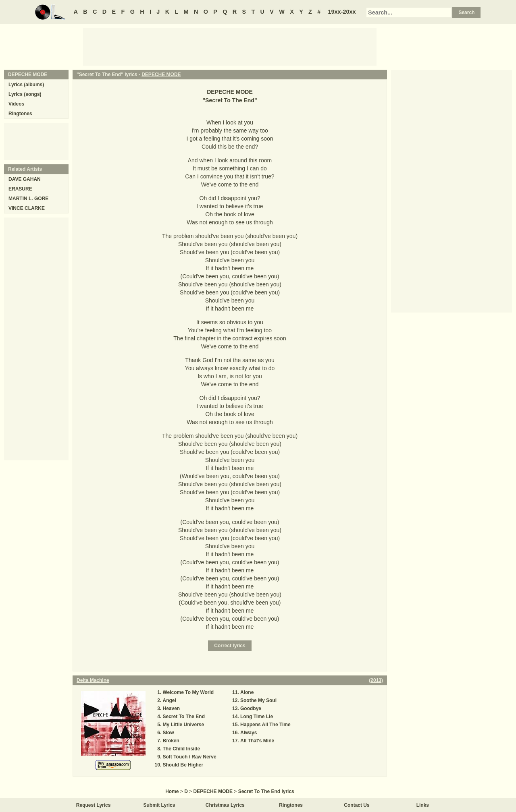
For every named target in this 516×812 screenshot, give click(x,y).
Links (423, 805)
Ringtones (20, 114)
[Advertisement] (230, 46)
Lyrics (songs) (25, 94)
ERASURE (20, 189)
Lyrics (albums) (26, 85)
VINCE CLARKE (27, 208)
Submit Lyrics (159, 805)
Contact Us (357, 805)
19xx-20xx (342, 12)
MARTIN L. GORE (28, 199)
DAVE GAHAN (25, 179)
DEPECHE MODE (161, 75)
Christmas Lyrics (225, 805)
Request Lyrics (94, 805)
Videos (16, 104)
